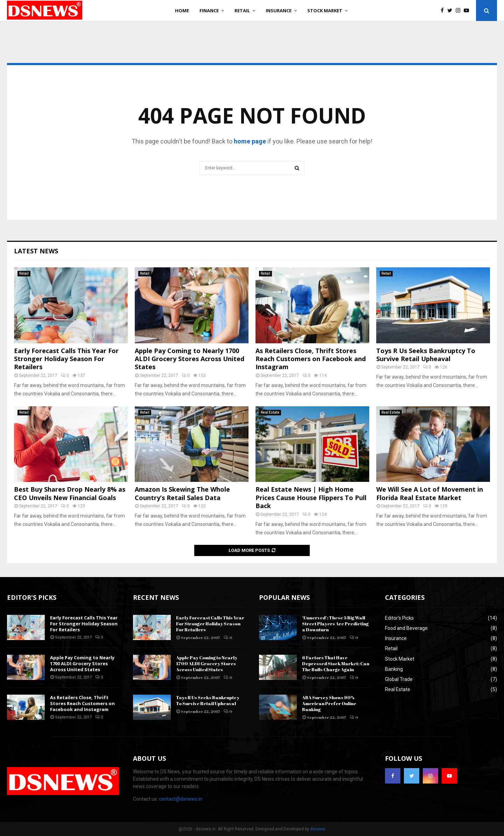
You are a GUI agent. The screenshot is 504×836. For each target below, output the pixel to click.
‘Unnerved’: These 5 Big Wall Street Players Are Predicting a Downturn (335, 624)
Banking (394, 669)
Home (182, 10)
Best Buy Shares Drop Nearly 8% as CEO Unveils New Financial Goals (70, 493)
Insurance (279, 10)
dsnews (318, 829)
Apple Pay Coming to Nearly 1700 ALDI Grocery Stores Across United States (190, 359)
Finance (209, 10)
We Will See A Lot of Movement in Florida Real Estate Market (430, 493)
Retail (242, 10)
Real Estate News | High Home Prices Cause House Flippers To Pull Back (311, 497)
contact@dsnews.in (181, 799)
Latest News (36, 251)
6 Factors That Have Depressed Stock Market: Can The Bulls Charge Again (336, 663)
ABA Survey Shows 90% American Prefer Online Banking (329, 703)
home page (250, 141)
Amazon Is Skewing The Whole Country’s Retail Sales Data (182, 493)
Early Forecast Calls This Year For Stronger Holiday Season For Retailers (66, 359)
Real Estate (270, 412)
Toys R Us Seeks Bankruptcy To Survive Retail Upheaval (426, 355)
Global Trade (399, 679)
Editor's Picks (399, 618)
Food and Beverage (406, 628)
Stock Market (325, 10)
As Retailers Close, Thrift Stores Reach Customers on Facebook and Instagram (311, 359)
